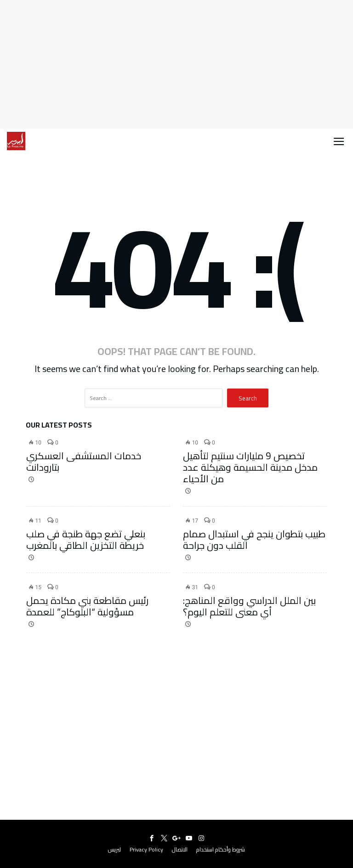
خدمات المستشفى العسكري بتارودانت (84, 462)
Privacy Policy (146, 849)
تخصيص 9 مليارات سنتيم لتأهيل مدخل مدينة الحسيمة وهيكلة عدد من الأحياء (250, 467)
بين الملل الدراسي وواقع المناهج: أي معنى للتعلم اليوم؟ (249, 606)
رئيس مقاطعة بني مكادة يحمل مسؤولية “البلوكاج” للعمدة (87, 606)
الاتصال (180, 849)
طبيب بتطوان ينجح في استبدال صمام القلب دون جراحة (254, 540)
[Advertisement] (176, 64)
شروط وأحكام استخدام (221, 849)
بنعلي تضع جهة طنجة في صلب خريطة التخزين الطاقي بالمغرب (86, 540)
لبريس (114, 849)
